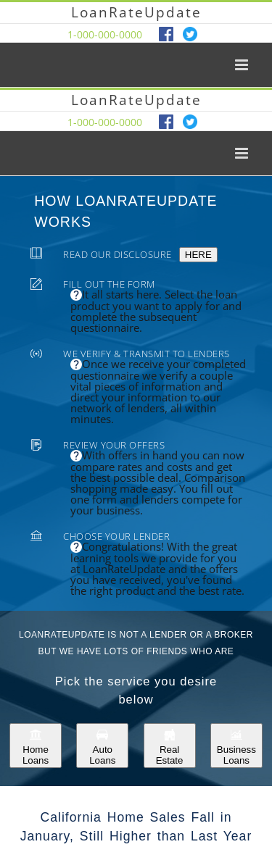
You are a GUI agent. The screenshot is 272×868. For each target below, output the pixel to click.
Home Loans (36, 746)
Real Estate (170, 746)
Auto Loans (102, 746)
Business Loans (236, 746)
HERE (198, 255)
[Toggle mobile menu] (243, 65)
